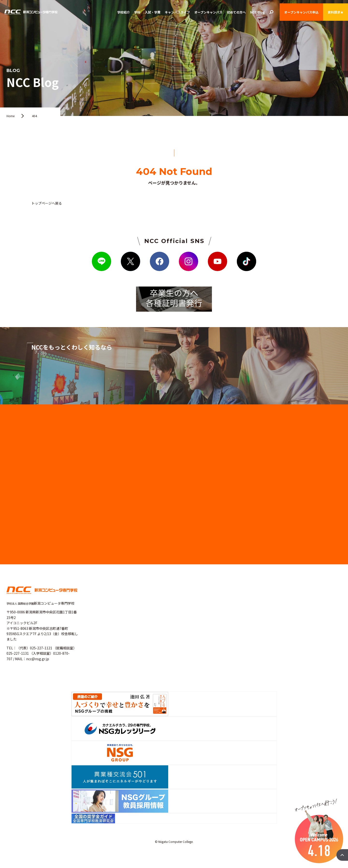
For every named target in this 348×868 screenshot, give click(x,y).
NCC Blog (257, 12)
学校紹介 (123, 12)
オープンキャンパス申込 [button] (301, 12)
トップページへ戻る (47, 203)
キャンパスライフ (177, 12)
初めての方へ (236, 12)
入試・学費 (153, 12)
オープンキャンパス (208, 12)
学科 (137, 12)
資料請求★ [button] (336, 12)
